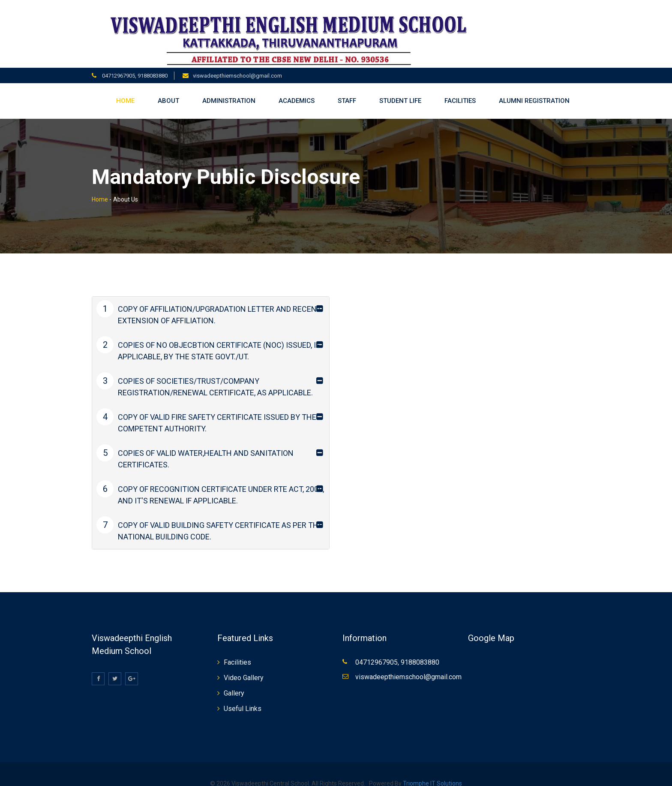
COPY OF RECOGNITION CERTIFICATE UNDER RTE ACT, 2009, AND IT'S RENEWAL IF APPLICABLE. (210, 482)
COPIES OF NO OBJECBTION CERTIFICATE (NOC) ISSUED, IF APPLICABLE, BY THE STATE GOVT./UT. (208, 338)
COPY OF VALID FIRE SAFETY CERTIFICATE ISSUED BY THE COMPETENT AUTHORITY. (206, 410)
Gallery (234, 682)
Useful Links (243, 698)
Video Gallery (244, 667)
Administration (229, 90)
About (168, 90)
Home (125, 90)
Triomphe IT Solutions (432, 773)
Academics (297, 90)
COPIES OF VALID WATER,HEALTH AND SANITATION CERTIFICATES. (195, 446)
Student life (400, 90)
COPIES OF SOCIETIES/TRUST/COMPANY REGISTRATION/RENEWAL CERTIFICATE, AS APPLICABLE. (205, 374)
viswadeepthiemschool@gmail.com (237, 65)
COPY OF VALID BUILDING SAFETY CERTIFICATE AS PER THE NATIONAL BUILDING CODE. (210, 518)
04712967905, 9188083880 (134, 65)
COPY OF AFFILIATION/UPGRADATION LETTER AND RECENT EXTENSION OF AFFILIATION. (209, 302)
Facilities (460, 90)
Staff (347, 90)
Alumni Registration (534, 90)
